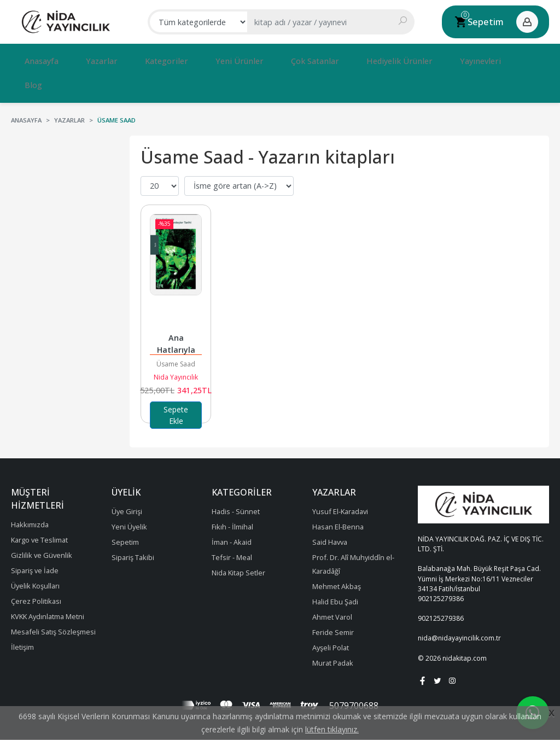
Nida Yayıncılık (176, 348)
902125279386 (441, 569)
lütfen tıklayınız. (332, 729)
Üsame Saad (176, 334)
